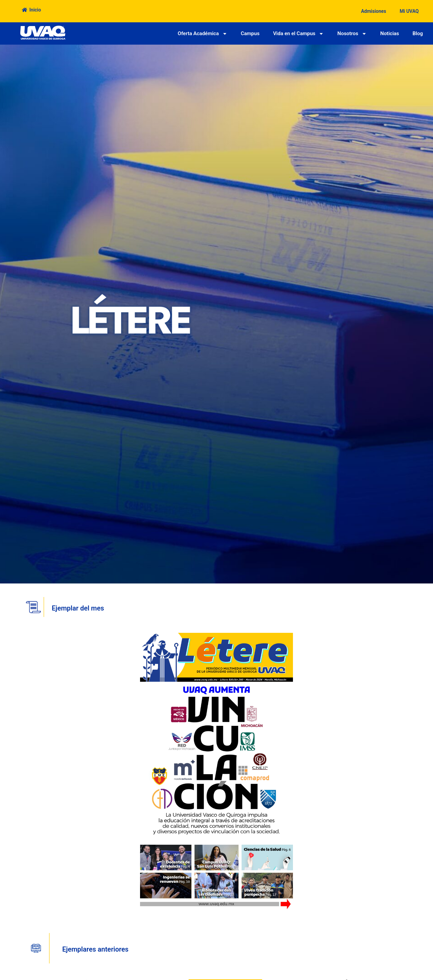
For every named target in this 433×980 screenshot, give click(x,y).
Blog (418, 33)
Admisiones (373, 11)
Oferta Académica (202, 34)
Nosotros (352, 34)
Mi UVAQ (409, 11)
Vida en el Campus (298, 34)
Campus (250, 33)
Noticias (390, 33)
